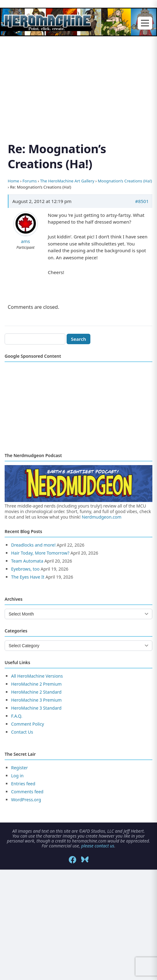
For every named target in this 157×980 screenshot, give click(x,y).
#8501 (142, 201)
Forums (30, 181)
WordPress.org (26, 800)
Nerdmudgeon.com (102, 517)
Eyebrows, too (25, 569)
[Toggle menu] (145, 23)
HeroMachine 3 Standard (36, 708)
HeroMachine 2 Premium (36, 684)
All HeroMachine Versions (37, 676)
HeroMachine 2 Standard (36, 692)
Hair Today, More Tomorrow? (40, 553)
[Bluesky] (85, 860)
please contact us (98, 846)
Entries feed (23, 784)
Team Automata (27, 561)
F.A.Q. (17, 716)
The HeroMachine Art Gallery (67, 181)
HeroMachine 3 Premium (36, 700)
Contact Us (22, 732)
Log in (17, 776)
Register (19, 768)
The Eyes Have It (28, 577)
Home (13, 181)
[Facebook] (72, 860)
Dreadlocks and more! (33, 545)
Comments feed (27, 792)
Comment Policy (28, 724)
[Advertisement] (78, 82)
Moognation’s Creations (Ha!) (125, 181)
